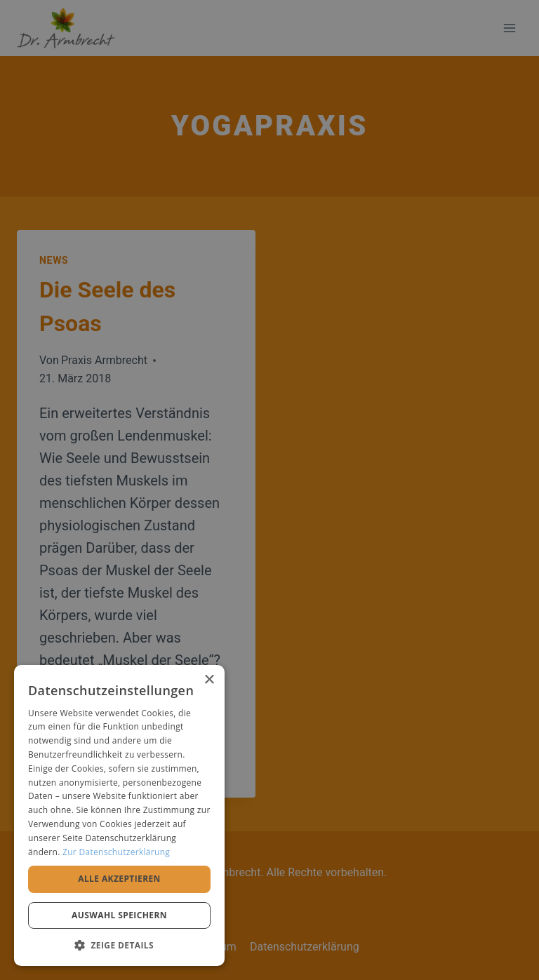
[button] (119, 945)
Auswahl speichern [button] (119, 915)
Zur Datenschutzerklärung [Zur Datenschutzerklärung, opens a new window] (116, 852)
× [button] (209, 680)
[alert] (269, 490)
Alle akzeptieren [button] (119, 879)
